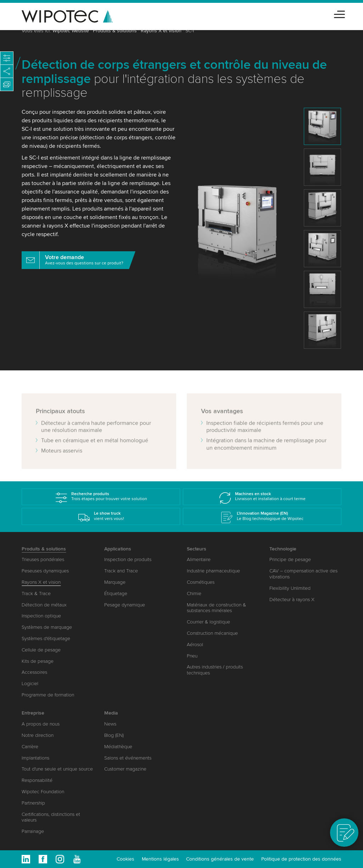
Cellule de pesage (41, 650)
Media (111, 713)
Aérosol (195, 645)
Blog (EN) (114, 735)
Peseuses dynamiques (45, 571)
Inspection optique (41, 616)
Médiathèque (118, 747)
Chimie (194, 593)
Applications (118, 549)
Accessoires (34, 672)
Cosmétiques (201, 582)
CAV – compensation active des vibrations (303, 574)
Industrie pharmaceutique (213, 571)
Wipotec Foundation (43, 792)
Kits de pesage (38, 661)
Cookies (125, 859)
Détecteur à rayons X (292, 600)
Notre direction (38, 735)
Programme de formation (48, 695)
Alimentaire (199, 559)
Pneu (192, 656)
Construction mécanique (212, 633)
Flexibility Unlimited (290, 588)
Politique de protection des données (301, 859)
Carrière (30, 747)
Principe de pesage (290, 559)
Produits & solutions (115, 31)
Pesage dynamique (125, 605)
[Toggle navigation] (339, 13)
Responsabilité (37, 780)
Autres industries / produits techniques (215, 670)
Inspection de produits (128, 559)
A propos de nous (41, 724)
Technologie (283, 549)
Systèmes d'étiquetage (46, 639)
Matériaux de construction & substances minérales (216, 608)
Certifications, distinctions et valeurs (51, 817)
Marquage (115, 582)
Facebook (43, 859)
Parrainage (33, 831)
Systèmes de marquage (47, 627)
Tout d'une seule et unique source (57, 769)
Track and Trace (121, 571)
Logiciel (30, 684)
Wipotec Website (71, 31)
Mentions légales (160, 859)
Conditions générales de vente (220, 859)
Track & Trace (36, 593)
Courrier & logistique (208, 622)
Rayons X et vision (161, 31)
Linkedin (26, 859)
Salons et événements (128, 758)
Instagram (60, 859)
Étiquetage (116, 593)
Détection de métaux (44, 605)
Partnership (33, 803)
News (110, 724)
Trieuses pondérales (43, 559)
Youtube (77, 859)
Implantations (35, 758)
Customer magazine (125, 769)
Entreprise (33, 713)
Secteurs (197, 549)
